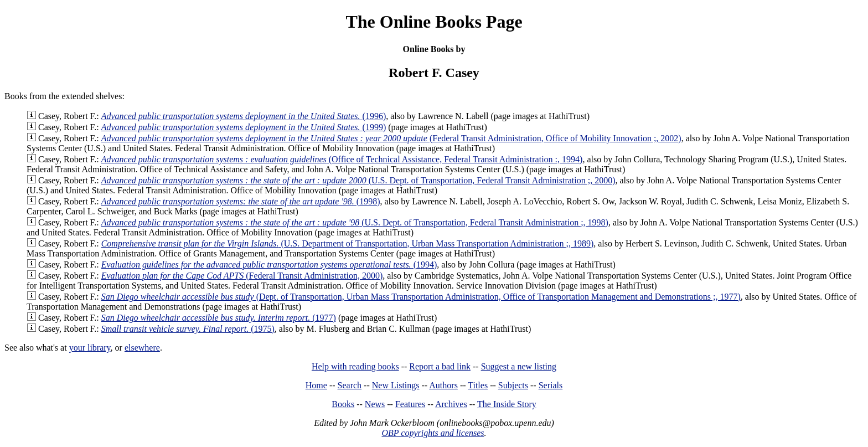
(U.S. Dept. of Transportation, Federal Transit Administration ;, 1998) (355, 222)
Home (316, 385)
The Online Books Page (434, 22)
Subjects (513, 385)
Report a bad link (440, 366)
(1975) (188, 329)
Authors (443, 385)
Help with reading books (355, 366)
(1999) (244, 127)
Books (343, 404)
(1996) (244, 116)
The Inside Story (507, 404)
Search (350, 385)
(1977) (219, 318)
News (375, 404)
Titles (478, 385)
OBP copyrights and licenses (433, 433)
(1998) (241, 201)
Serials (551, 385)
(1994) (269, 264)
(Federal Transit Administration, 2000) (242, 276)
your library (90, 348)
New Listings (396, 385)
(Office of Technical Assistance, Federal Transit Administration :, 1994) (342, 159)
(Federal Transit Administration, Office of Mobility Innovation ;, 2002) (391, 138)
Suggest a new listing (519, 366)
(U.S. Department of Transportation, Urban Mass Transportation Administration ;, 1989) (348, 243)
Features (410, 404)
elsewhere (142, 348)
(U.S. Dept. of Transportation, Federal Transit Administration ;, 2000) (358, 180)
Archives (451, 404)
